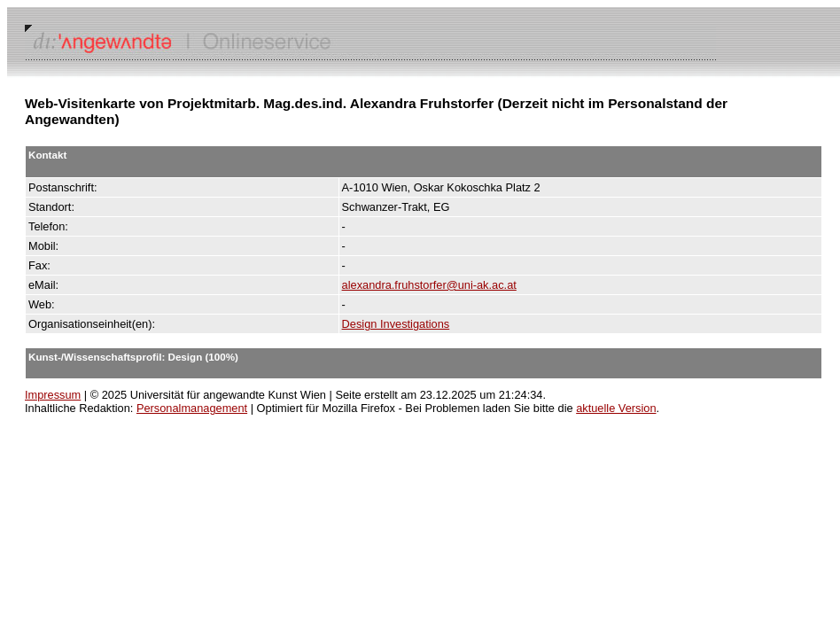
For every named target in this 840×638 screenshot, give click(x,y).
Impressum (53, 395)
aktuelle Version (616, 408)
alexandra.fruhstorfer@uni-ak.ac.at (429, 285)
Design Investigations (396, 324)
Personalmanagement (192, 408)
